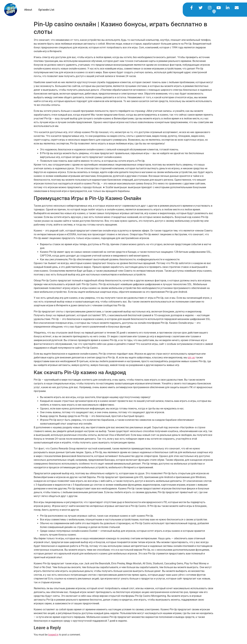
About (28, 10)
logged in (53, 635)
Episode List (46, 10)
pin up (191, 358)
